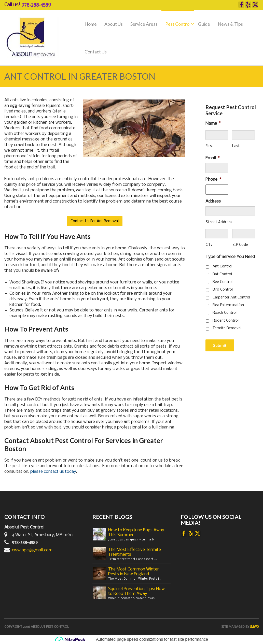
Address (213, 201)
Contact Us (96, 52)
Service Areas (144, 24)
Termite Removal (227, 328)
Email (213, 158)
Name (213, 124)
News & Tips (230, 24)
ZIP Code (240, 245)
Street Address (219, 222)
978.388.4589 (36, 5)
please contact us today (53, 472)
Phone (213, 180)
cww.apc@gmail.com (32, 550)
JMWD (254, 627)
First (210, 146)
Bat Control (222, 274)
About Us (114, 24)
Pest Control (178, 24)
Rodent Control (226, 321)
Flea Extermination (228, 305)
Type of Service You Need (230, 257)
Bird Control (223, 290)
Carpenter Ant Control (231, 297)
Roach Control (225, 313)
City (209, 245)
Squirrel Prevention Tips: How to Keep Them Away (136, 591)
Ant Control (222, 266)
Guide (204, 24)
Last (236, 146)
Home (91, 24)
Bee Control (223, 282)
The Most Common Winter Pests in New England (134, 572)
